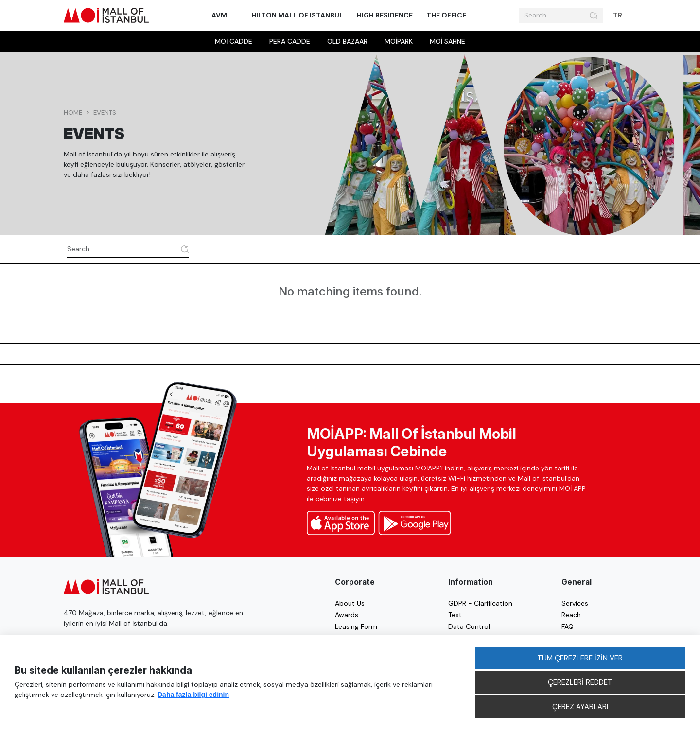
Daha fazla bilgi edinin (193, 695)
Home (73, 113)
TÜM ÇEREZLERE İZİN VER (580, 658)
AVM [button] (220, 15)
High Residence (385, 15)
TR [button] (618, 15)
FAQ (568, 626)
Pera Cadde (290, 41)
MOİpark (399, 41)
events (105, 113)
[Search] (553, 16)
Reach (571, 615)
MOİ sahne (447, 41)
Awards (347, 615)
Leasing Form (356, 626)
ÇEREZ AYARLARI (580, 707)
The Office (446, 15)
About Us (350, 603)
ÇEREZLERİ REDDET (580, 682)
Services (575, 603)
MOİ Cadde (234, 41)
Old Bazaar (347, 41)
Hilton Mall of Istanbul (297, 15)
